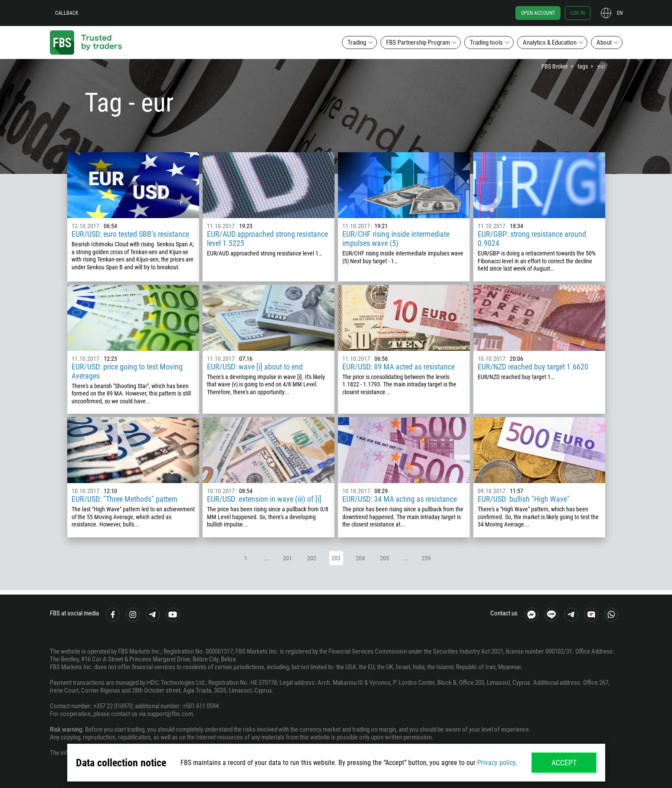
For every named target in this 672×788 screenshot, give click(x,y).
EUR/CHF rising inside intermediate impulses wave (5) (396, 239)
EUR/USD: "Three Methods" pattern (125, 499)
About (604, 43)
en (620, 13)
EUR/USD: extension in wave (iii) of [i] (264, 499)
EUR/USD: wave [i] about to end (255, 367)
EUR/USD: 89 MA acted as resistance (398, 367)
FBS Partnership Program (418, 43)
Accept (564, 763)
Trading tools (486, 43)
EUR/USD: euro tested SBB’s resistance (130, 234)
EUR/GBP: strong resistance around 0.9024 (532, 239)
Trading (357, 43)
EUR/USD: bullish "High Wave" (524, 499)
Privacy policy (496, 763)
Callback (67, 13)
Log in (578, 13)
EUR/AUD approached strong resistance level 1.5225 (267, 239)
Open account (538, 13)
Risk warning (66, 729)
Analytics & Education (550, 43)
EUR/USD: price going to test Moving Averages (127, 371)
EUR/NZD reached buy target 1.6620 (533, 367)
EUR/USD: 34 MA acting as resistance (400, 499)
